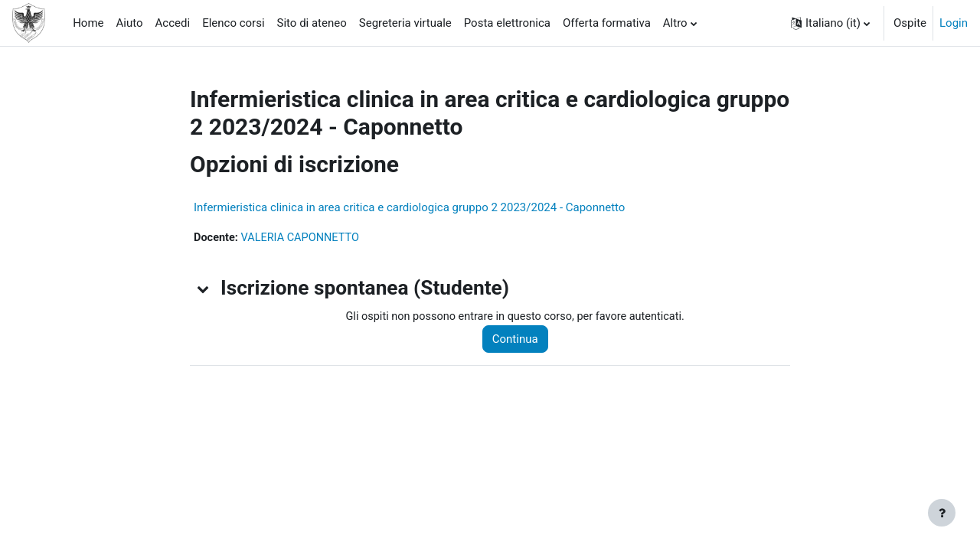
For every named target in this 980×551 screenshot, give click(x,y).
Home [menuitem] (88, 23)
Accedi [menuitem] (173, 23)
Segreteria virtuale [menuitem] (405, 23)
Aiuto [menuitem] (130, 23)
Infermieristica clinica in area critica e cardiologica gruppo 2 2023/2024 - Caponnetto (409, 207)
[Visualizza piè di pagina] (942, 513)
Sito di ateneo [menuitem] (312, 23)
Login (954, 23)
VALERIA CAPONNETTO (304, 238)
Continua (521, 340)
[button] (830, 23)
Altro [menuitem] (675, 23)
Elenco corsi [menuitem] (233, 23)
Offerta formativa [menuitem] (607, 23)
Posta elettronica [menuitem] (507, 23)
